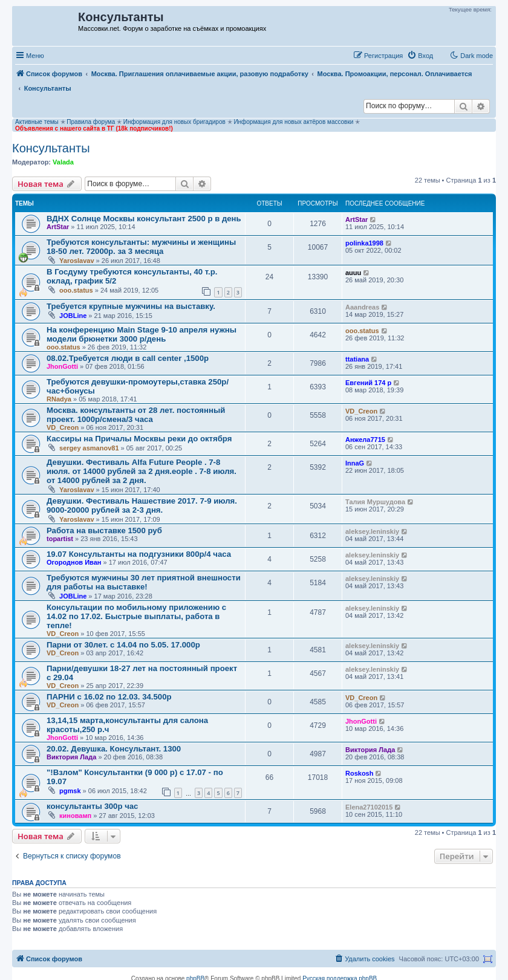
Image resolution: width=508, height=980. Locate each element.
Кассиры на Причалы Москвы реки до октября (139, 439)
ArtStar (58, 227)
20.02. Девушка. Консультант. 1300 (114, 749)
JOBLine (73, 316)
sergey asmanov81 (89, 448)
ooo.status (76, 290)
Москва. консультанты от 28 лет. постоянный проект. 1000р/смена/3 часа (136, 415)
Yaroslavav (77, 261)
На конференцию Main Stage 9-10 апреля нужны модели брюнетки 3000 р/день (142, 334)
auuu (353, 273)
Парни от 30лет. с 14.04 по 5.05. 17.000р (123, 645)
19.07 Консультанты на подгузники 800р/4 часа (139, 554)
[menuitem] (420, 56)
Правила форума (91, 122)
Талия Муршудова (375, 502)
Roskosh (359, 773)
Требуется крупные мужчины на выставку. (131, 306)
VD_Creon (63, 427)
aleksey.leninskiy (372, 531)
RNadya (59, 399)
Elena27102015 (369, 807)
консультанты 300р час (92, 806)
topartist (60, 539)
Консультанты (51, 148)
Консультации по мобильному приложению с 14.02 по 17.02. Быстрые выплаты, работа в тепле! (136, 616)
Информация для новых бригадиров (174, 122)
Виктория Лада (71, 757)
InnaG (355, 463)
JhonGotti (62, 366)
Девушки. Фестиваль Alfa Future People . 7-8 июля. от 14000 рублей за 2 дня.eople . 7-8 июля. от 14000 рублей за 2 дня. (142, 471)
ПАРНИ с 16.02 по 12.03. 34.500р (109, 697)
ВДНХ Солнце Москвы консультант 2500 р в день (144, 219)
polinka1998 (364, 243)
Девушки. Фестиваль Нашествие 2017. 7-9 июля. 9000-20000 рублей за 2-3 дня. (142, 505)
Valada (63, 162)
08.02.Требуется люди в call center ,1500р (128, 358)
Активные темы (37, 122)
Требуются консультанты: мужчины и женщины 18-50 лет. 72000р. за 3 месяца (141, 247)
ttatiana (357, 359)
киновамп (75, 816)
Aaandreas (362, 307)
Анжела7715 (365, 440)
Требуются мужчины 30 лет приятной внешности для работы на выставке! (144, 582)
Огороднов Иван (74, 562)
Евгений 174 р (368, 383)
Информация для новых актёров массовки (293, 122)
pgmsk (70, 791)
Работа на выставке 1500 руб (104, 531)
